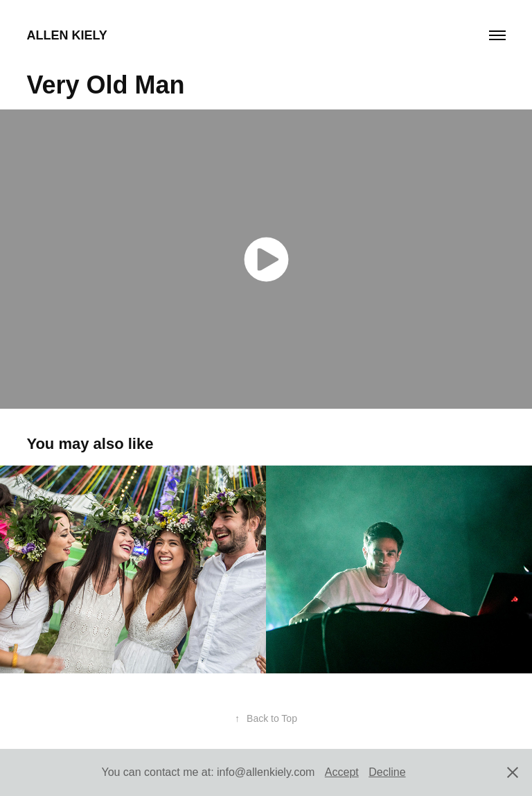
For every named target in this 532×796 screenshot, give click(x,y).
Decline (387, 772)
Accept (342, 772)
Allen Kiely (66, 35)
